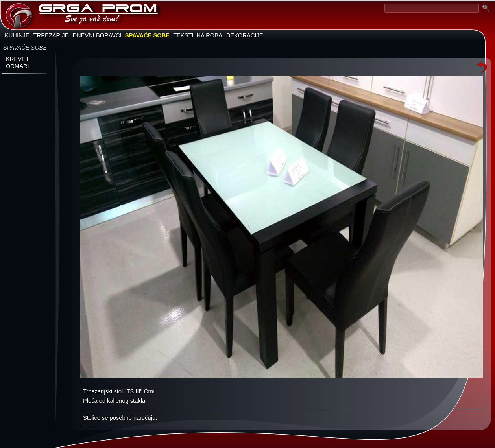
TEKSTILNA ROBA (198, 35)
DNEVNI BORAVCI (97, 35)
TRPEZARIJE (51, 35)
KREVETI (18, 59)
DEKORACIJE (245, 35)
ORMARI (18, 66)
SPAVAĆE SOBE (147, 35)
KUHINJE (17, 35)
